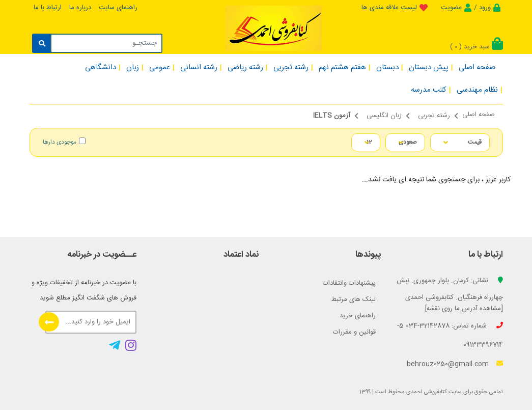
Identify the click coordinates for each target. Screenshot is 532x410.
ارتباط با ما (48, 8)
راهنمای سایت (118, 8)
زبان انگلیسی (384, 116)
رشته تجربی (434, 116)
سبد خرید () (477, 47)
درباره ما (80, 8)
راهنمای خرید (358, 316)
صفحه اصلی (479, 115)
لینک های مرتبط (354, 299)
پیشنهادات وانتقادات (349, 283)
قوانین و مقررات (354, 332)
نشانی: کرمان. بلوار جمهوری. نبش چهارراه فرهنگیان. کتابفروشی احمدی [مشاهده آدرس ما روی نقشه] (450, 295)
